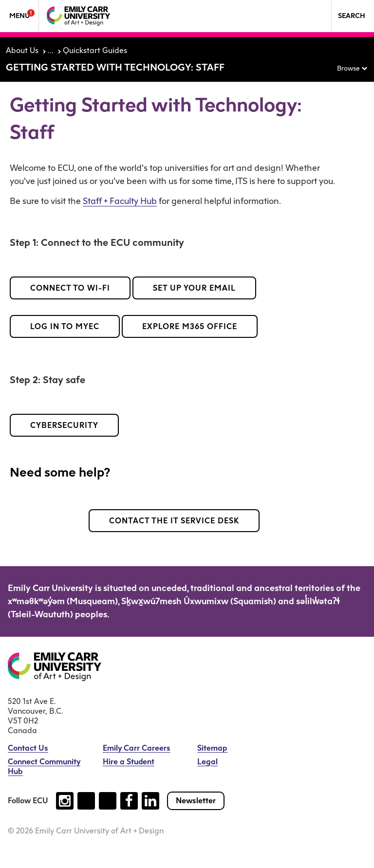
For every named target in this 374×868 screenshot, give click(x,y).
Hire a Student (129, 762)
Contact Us (28, 748)
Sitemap (212, 748)
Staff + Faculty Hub (120, 201)
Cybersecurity (64, 425)
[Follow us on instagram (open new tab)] (65, 801)
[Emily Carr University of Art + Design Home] (78, 16)
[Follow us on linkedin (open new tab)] (150, 801)
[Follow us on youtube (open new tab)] (108, 801)
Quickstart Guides (95, 50)
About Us (22, 50)
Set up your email (194, 288)
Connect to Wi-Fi (70, 288)
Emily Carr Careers (137, 748)
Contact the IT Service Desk (174, 521)
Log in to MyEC (65, 326)
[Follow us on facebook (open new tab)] (129, 801)
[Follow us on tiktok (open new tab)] (86, 801)
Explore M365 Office (190, 326)
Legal (207, 762)
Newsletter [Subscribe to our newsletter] (196, 801)
